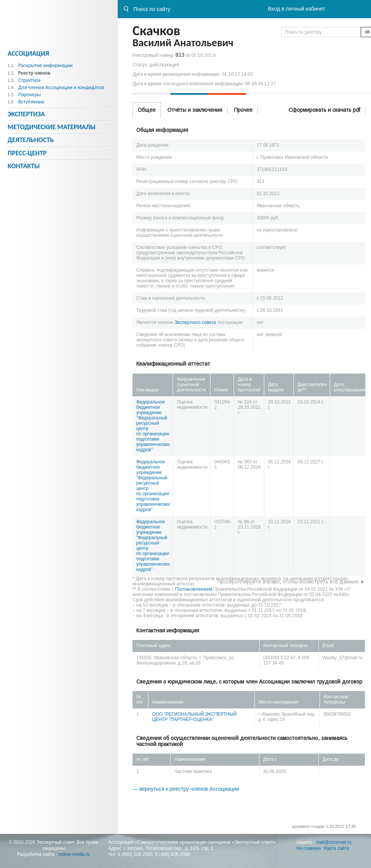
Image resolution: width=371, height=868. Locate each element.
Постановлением (194, 589)
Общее (147, 110)
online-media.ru (74, 854)
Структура (29, 80)
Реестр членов (34, 73)
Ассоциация (28, 53)
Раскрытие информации (45, 65)
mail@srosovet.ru (334, 842)
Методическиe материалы (51, 127)
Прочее (243, 110)
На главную (309, 848)
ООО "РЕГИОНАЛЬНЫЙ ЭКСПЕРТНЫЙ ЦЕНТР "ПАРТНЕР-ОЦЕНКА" (194, 717)
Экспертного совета (195, 322)
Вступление (31, 102)
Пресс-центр (27, 153)
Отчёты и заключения (195, 110)
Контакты (24, 166)
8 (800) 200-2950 (135, 854)
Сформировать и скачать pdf (324, 110)
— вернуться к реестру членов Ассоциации (186, 789)
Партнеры (29, 95)
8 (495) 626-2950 (173, 854)
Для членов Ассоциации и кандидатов (61, 87)
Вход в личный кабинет (297, 9)
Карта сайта (337, 848)
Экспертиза (26, 114)
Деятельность (31, 140)
